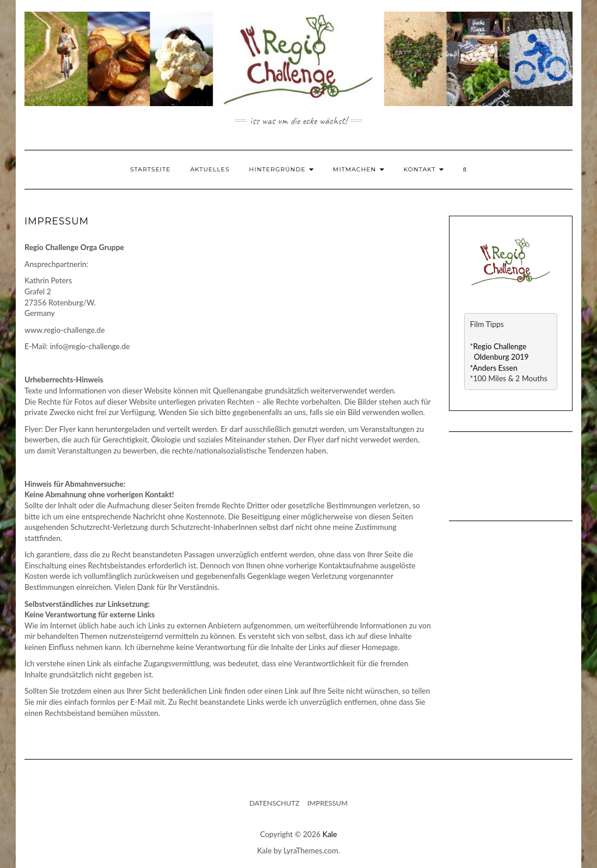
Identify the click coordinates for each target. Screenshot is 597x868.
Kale (330, 834)
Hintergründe (281, 169)
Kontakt (424, 169)
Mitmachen (359, 169)
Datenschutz (275, 803)
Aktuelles (210, 169)
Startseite (150, 169)
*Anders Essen (494, 368)
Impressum (327, 803)
